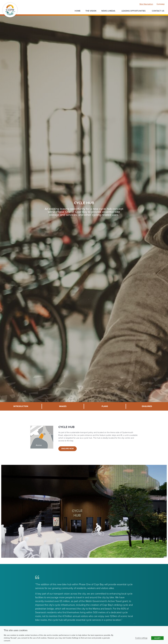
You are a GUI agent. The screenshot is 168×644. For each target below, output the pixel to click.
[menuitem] (161, 4)
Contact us (158, 11)
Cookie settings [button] (141, 638)
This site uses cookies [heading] (16, 630)
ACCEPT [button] (157, 638)
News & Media (109, 11)
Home (78, 11)
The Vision (91, 11)
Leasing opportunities (134, 11)
